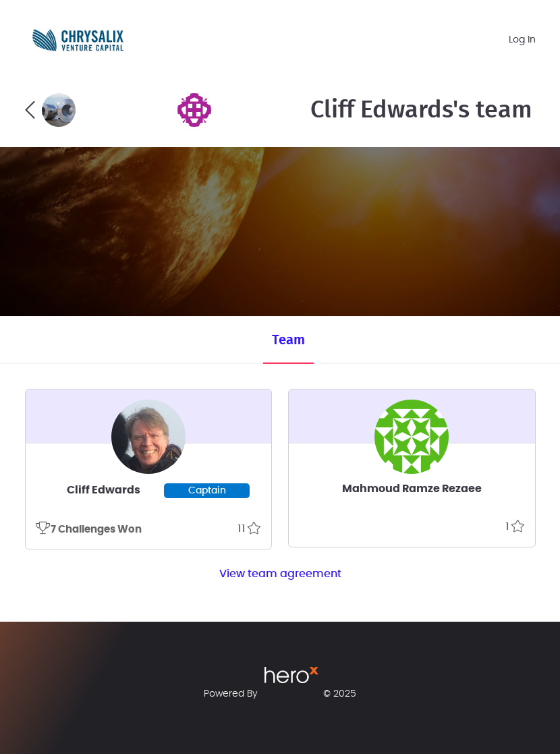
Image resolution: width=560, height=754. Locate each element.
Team (288, 340)
